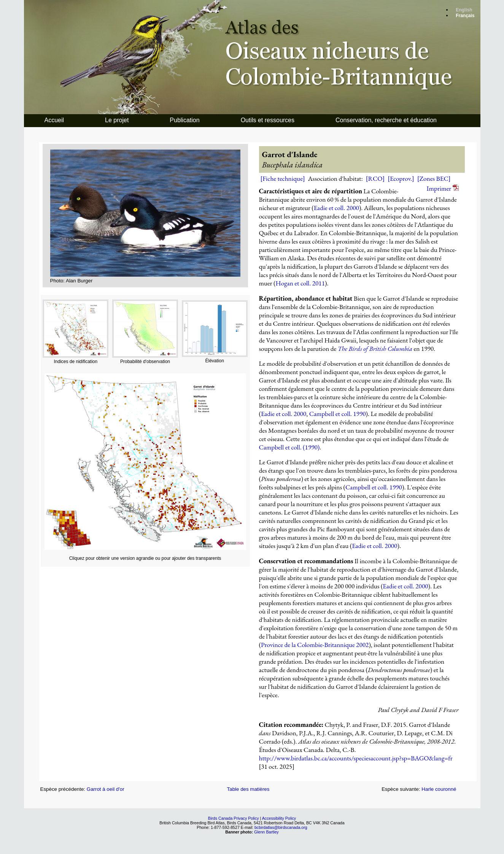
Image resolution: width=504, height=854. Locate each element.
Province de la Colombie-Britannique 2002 (315, 645)
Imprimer (443, 188)
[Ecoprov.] (401, 178)
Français (465, 16)
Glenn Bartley (266, 832)
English (464, 10)
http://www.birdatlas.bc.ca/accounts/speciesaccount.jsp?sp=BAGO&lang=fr (356, 758)
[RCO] (375, 178)
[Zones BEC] (434, 178)
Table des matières (248, 789)
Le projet (117, 120)
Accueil (54, 120)
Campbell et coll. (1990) (289, 447)
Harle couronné (439, 789)
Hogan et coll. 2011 (300, 283)
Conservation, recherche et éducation (386, 120)
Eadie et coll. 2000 (336, 208)
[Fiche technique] (283, 178)
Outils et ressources (268, 120)
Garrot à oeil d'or (106, 789)
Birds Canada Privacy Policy (234, 818)
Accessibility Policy (279, 818)
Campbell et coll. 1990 (338, 414)
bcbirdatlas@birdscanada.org (281, 827)
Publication (184, 120)
